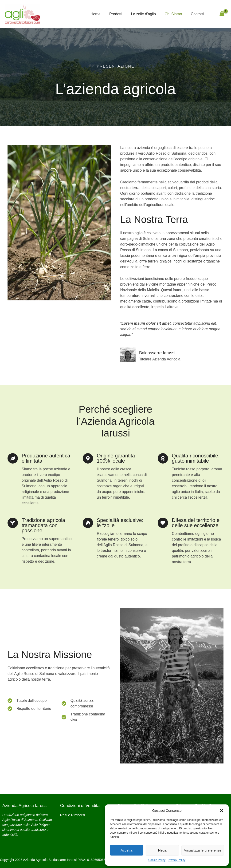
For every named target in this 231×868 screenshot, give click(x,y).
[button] (222, 811)
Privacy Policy (177, 860)
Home (101, 14)
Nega (162, 850)
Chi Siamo (175, 14)
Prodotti (120, 14)
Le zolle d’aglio (147, 14)
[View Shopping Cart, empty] (222, 14)
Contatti (198, 14)
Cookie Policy (157, 860)
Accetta (126, 850)
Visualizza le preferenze (203, 850)
